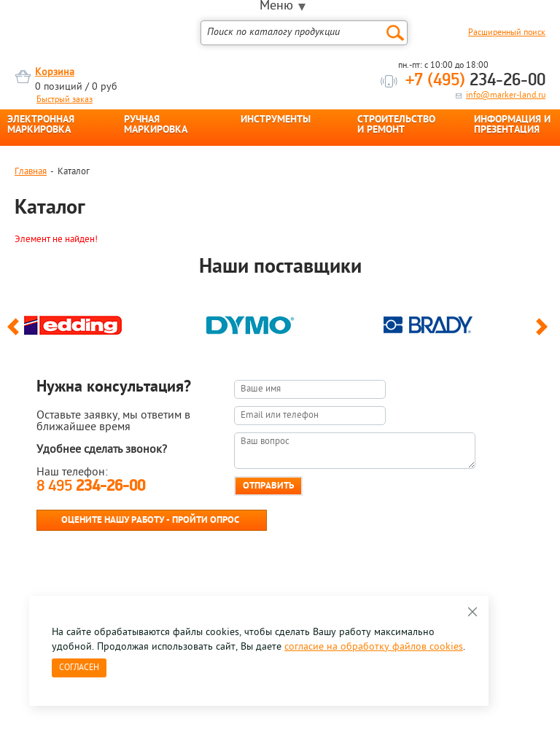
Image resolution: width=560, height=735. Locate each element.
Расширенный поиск (507, 33)
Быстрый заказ (65, 100)
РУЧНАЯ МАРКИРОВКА (156, 125)
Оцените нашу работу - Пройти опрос (150, 520)
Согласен (79, 668)
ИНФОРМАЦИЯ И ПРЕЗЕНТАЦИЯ (512, 125)
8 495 (91, 487)
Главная (31, 172)
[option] (103, 322)
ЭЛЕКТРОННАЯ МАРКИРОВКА (41, 125)
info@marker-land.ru (506, 96)
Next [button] (544, 333)
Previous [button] (16, 333)
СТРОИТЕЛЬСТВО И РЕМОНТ (396, 125)
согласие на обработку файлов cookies (374, 647)
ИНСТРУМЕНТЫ (276, 120)
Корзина (55, 73)
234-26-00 (475, 81)
